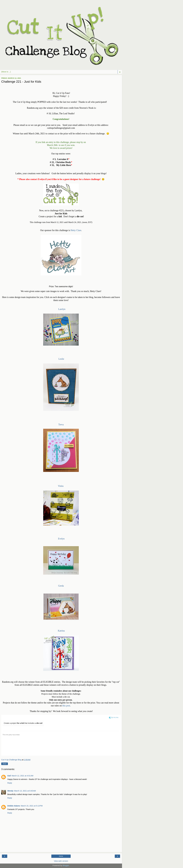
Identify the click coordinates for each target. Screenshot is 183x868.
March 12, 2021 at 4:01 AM (22, 776)
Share (5, 764)
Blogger (66, 865)
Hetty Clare (76, 230)
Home (61, 856)
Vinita (61, 486)
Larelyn (62, 309)
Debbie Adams (14, 806)
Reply (10, 783)
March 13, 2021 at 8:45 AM (25, 791)
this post (66, 706)
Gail (9, 776)
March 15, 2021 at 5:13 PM (32, 806)
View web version (61, 861)
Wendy (10, 791)
